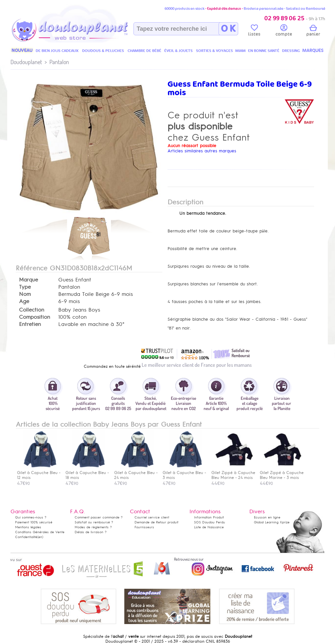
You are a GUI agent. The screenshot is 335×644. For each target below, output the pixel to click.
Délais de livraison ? (91, 532)
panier (313, 31)
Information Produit (209, 517)
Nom (25, 294)
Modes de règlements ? (93, 527)
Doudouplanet (26, 62)
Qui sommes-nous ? (31, 517)
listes (254, 31)
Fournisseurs (144, 527)
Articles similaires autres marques (202, 151)
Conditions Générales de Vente (40, 532)
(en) (40, 537)
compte (284, 31)
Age (24, 301)
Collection (32, 310)
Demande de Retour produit (156, 522)
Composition (35, 317)
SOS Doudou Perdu (210, 522)
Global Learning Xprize (272, 522)
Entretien (30, 324)
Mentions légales (28, 527)
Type (25, 287)
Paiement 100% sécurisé (34, 522)
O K (228, 29)
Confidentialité (26, 537)
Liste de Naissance (209, 527)
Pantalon (59, 62)
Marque (28, 280)
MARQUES (313, 51)
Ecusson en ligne (267, 517)
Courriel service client (152, 517)
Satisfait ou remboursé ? (94, 522)
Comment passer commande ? (99, 517)
